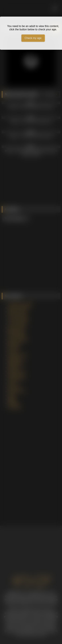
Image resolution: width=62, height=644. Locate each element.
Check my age (33, 38)
